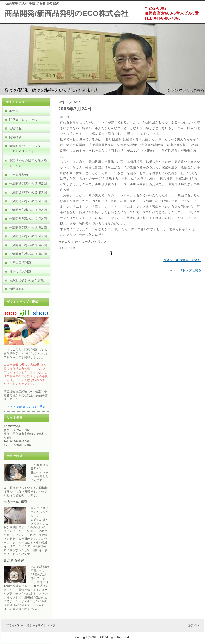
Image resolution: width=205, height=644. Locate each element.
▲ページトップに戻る (185, 270)
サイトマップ (46, 625)
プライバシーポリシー (21, 625)
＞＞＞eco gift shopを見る (26, 407)
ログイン (193, 625)
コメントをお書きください (182, 260)
